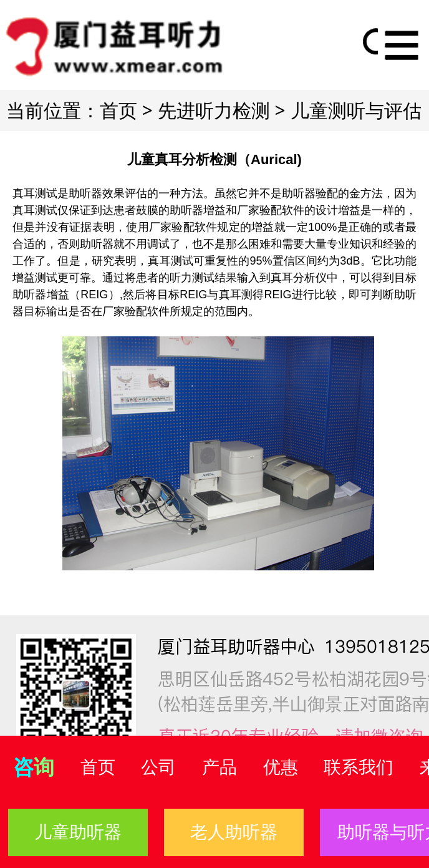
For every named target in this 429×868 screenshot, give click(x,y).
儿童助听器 (78, 832)
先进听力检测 (214, 110)
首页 (118, 110)
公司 (158, 767)
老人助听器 (234, 832)
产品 (219, 767)
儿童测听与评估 (356, 110)
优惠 (281, 767)
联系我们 (359, 767)
